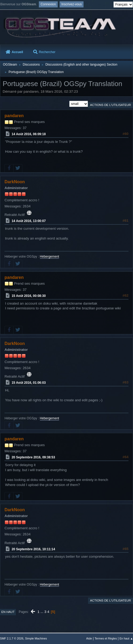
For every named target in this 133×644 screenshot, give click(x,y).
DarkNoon (15, 182)
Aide (89, 638)
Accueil (14, 52)
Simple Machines (36, 638)
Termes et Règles (106, 638)
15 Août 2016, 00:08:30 (29, 296)
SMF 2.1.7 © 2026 (12, 638)
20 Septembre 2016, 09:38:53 (33, 457)
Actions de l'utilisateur (110, 105)
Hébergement (50, 257)
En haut (8, 612)
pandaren (14, 116)
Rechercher (44, 52)
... (42, 612)
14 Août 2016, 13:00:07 (29, 221)
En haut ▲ (126, 638)
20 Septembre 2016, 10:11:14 (33, 549)
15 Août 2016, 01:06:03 (29, 383)
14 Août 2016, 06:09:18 (29, 134)
